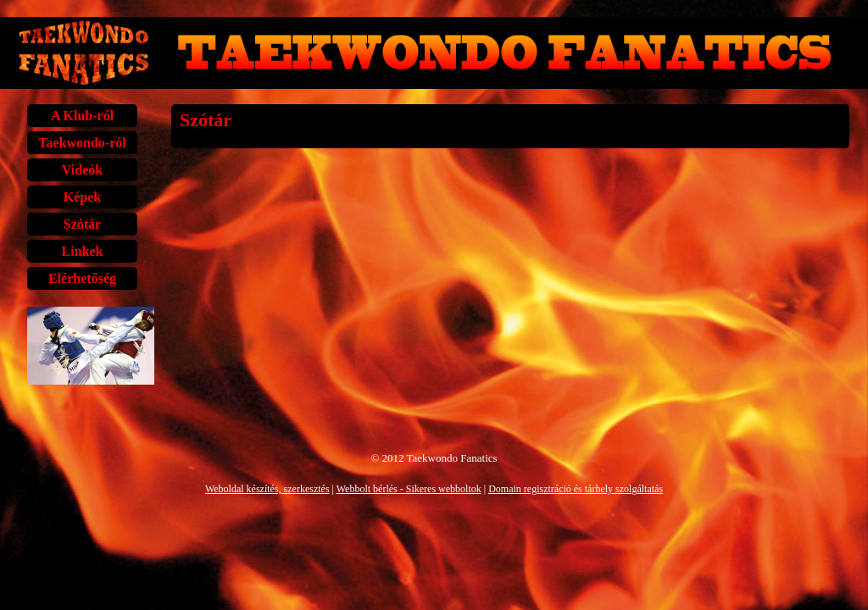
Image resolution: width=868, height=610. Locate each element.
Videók (82, 170)
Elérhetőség (82, 278)
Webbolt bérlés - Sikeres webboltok (409, 489)
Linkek (83, 251)
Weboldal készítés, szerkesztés (267, 489)
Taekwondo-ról (82, 143)
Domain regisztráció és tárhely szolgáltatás (576, 489)
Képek (82, 197)
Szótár (82, 224)
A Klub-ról (82, 116)
